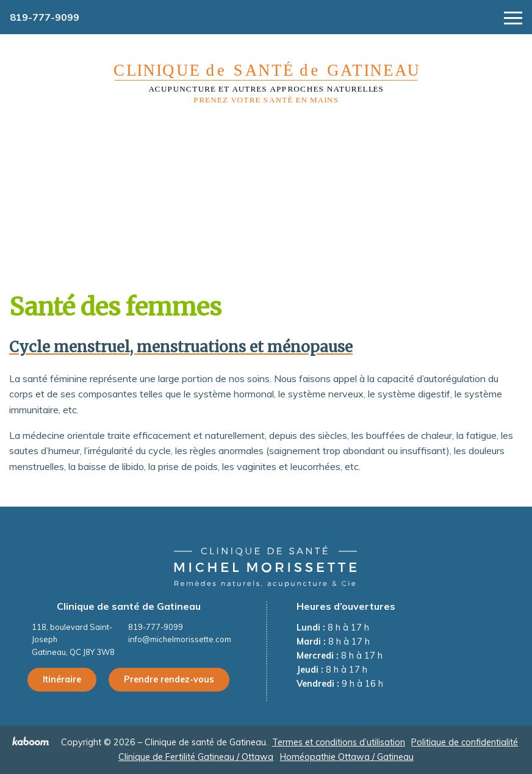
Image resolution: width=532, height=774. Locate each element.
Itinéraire (62, 679)
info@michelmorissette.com (180, 639)
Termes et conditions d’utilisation (339, 742)
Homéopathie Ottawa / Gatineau (347, 757)
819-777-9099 (45, 17)
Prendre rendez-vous (169, 679)
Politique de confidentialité (465, 742)
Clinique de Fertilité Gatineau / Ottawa (196, 757)
